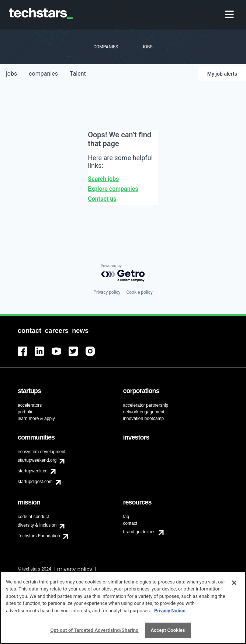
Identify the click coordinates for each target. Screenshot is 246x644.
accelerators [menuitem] (30, 405)
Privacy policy (107, 292)
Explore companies (113, 189)
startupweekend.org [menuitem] (37, 460)
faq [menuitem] (126, 517)
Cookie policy (139, 292)
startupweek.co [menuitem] (33, 471)
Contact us (102, 199)
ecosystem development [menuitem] (41, 452)
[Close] (234, 583)
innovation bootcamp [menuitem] (144, 419)
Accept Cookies (168, 630)
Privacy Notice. (171, 611)
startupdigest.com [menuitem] (35, 482)
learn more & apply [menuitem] (36, 419)
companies (43, 74)
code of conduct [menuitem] (33, 517)
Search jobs (103, 179)
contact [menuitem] (130, 523)
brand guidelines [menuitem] (139, 532)
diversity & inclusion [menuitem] (37, 525)
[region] (123, 607)
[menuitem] (230, 15)
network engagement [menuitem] (144, 412)
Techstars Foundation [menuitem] (39, 536)
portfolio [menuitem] (26, 412)
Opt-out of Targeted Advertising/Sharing (94, 630)
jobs (11, 74)
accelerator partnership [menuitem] (146, 405)
